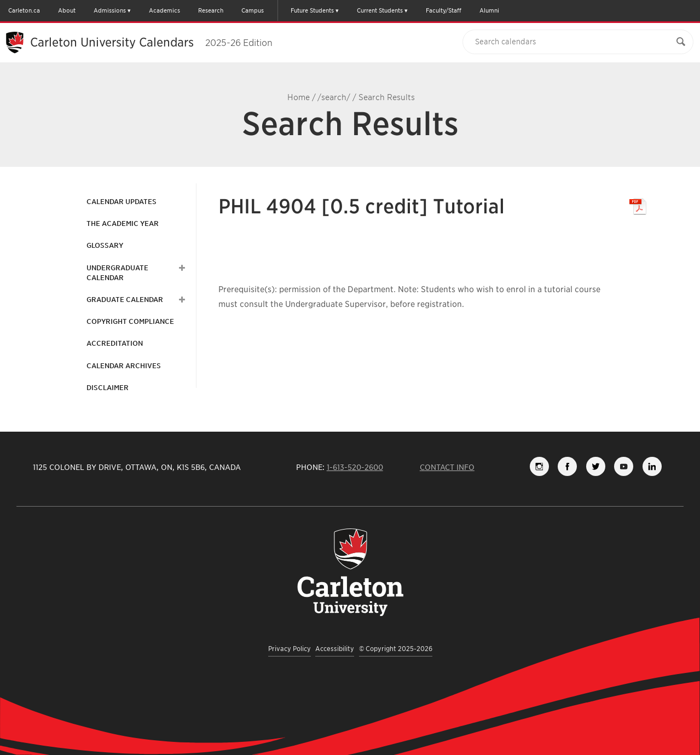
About (67, 10)
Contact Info (447, 467)
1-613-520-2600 (355, 467)
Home (299, 97)
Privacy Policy (290, 649)
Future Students (312, 10)
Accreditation (115, 343)
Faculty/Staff (444, 10)
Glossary (105, 245)
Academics (164, 10)
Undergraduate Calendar (117, 273)
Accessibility (335, 649)
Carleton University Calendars (151, 42)
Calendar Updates (122, 202)
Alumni (489, 10)
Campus (253, 10)
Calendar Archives (124, 366)
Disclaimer (108, 388)
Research (211, 10)
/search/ (334, 97)
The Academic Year (123, 223)
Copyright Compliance (130, 321)
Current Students (380, 10)
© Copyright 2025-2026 (396, 649)
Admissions (110, 10)
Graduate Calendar (125, 300)
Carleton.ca (24, 10)
